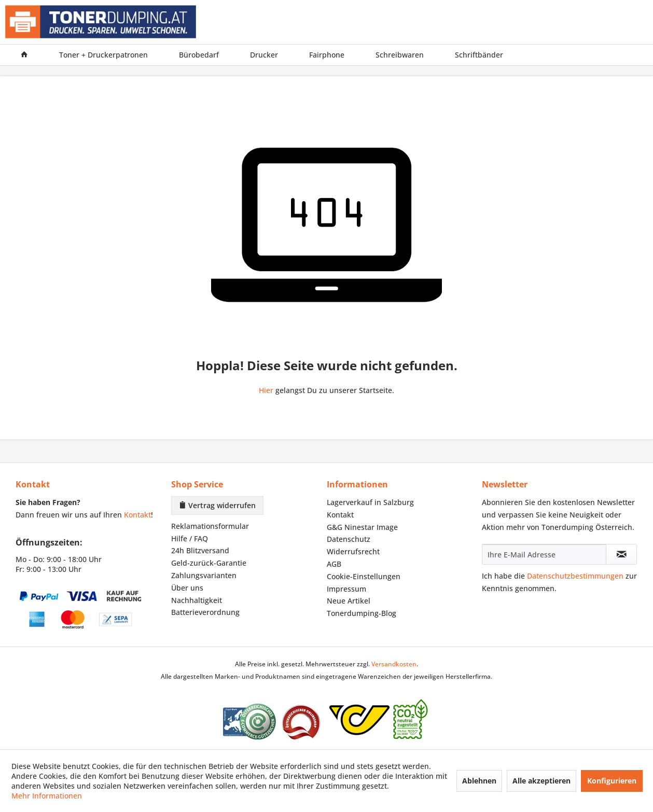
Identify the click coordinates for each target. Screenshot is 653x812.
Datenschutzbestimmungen (575, 576)
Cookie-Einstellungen (364, 576)
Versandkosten (394, 664)
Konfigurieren (612, 781)
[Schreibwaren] (400, 55)
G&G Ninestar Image (362, 527)
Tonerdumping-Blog (362, 613)
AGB (334, 564)
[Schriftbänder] (479, 55)
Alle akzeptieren (541, 781)
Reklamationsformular (210, 526)
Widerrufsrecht (353, 551)
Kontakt (137, 515)
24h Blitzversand (200, 550)
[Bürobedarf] (199, 55)
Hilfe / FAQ (190, 538)
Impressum (346, 589)
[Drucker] (264, 55)
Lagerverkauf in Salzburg (370, 502)
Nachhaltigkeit (197, 600)
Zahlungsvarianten (204, 575)
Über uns (187, 588)
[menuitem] (24, 55)
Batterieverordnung (205, 612)
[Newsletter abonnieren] (621, 554)
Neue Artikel (349, 601)
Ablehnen (479, 781)
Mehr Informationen (47, 796)
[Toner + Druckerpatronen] (103, 55)
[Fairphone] (327, 55)
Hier (266, 390)
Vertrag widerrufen (217, 505)
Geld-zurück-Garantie (209, 563)
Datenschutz (349, 539)
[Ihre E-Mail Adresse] (544, 554)
